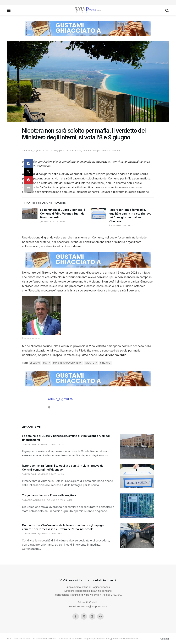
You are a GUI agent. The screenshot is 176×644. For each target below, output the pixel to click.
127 (61, 534)
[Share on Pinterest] (29, 180)
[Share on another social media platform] (29, 188)
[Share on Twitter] (29, 172)
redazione (31, 444)
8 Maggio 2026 (47, 534)
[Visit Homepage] (88, 10)
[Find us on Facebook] (76, 616)
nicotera (91, 363)
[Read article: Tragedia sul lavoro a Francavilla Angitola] (137, 506)
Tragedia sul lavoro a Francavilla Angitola (49, 495)
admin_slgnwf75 (35, 150)
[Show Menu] (9, 10)
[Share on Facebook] (29, 163)
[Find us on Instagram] (92, 616)
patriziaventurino (35, 500)
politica (87, 150)
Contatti (165, 639)
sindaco (105, 363)
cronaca (77, 150)
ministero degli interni (68, 363)
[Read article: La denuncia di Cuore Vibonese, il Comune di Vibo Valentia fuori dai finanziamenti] (30, 213)
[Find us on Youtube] (100, 616)
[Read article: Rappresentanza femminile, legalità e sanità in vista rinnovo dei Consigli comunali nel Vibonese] (98, 213)
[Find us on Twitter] (84, 616)
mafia (47, 363)
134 (63, 222)
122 (69, 500)
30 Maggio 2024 (59, 150)
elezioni (35, 363)
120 (131, 225)
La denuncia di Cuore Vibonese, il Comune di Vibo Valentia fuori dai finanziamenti (63, 214)
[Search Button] (167, 10)
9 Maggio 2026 (49, 222)
